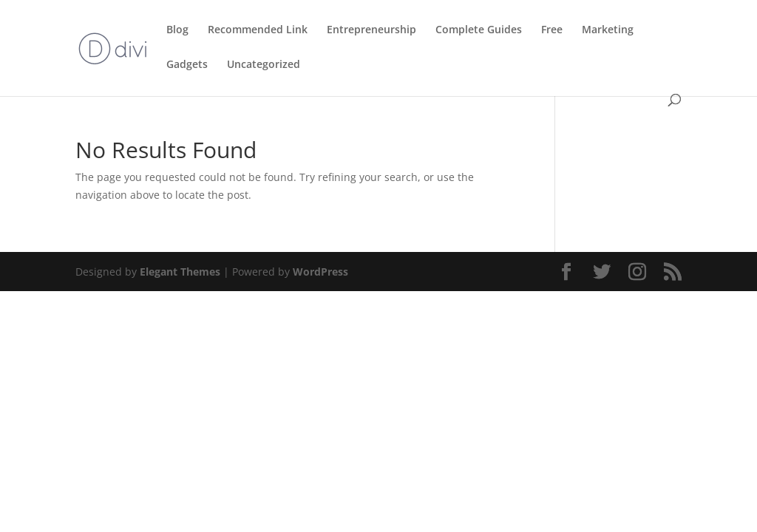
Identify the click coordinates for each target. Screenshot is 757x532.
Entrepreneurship (371, 30)
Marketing (608, 30)
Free (552, 30)
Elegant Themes (180, 272)
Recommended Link (258, 30)
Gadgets (187, 65)
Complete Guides (479, 30)
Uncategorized (264, 65)
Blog (177, 30)
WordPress (320, 272)
